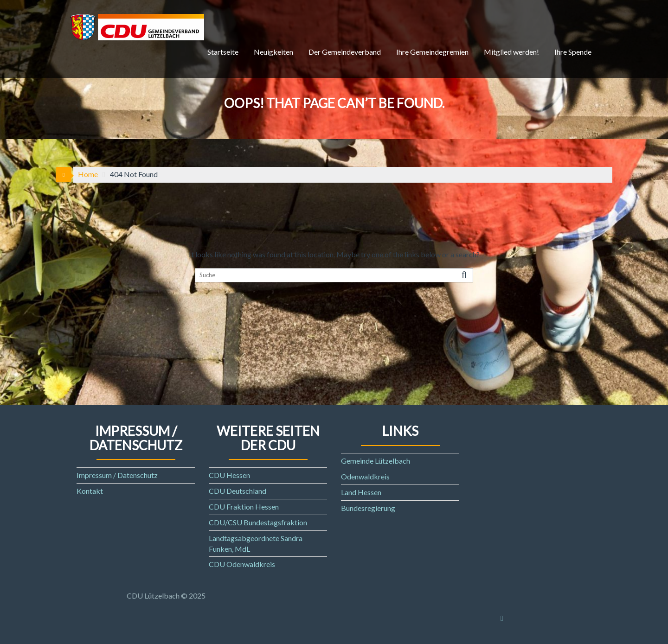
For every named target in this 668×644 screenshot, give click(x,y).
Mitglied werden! (511, 52)
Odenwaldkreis (365, 476)
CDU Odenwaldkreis (242, 564)
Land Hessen (361, 492)
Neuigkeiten (273, 52)
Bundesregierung (368, 508)
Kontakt (90, 491)
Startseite (223, 52)
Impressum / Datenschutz (117, 475)
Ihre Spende (573, 52)
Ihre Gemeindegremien (432, 52)
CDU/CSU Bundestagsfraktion (258, 522)
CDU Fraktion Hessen (244, 507)
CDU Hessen (229, 475)
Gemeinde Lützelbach (376, 461)
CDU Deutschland (238, 491)
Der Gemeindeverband (345, 52)
